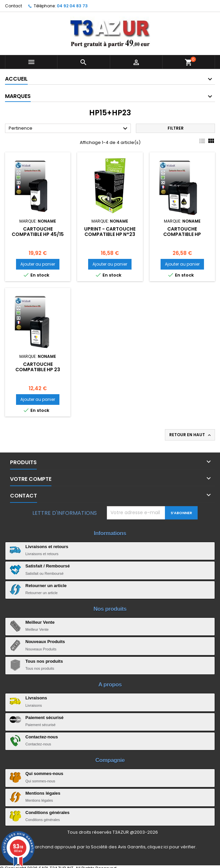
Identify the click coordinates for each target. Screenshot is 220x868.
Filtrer (176, 128)
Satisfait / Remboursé (48, 566)
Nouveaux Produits (45, 642)
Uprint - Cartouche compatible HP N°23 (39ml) (110, 234)
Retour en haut (191, 435)
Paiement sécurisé (44, 718)
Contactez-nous (42, 737)
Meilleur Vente (40, 622)
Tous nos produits (44, 661)
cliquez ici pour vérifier (171, 847)
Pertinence (69, 129)
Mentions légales (43, 793)
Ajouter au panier (38, 264)
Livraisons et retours (47, 547)
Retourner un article (46, 586)
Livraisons (36, 698)
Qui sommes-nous (44, 774)
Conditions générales (47, 813)
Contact (14, 6)
